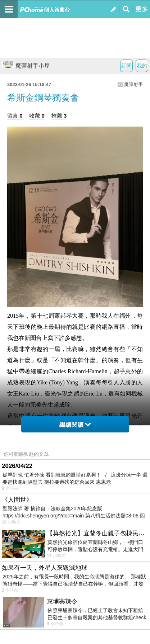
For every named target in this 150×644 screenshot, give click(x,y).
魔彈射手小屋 (26, 66)
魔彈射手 (133, 84)
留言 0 (15, 116)
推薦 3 (59, 116)
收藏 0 (37, 116)
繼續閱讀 (75, 425)
